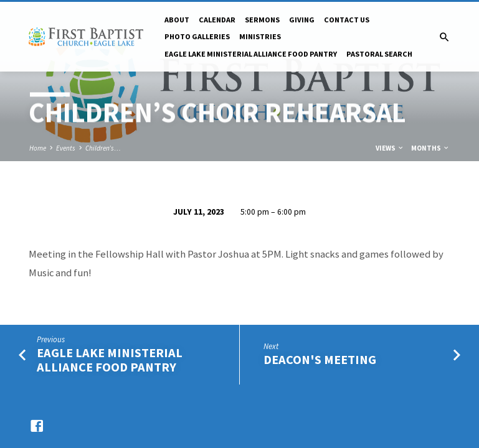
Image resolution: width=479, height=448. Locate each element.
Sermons (262, 20)
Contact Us (347, 20)
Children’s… (103, 148)
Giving (302, 20)
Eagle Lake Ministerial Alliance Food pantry (251, 54)
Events (66, 148)
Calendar (217, 20)
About (177, 20)
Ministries (260, 36)
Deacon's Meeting (320, 360)
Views (390, 148)
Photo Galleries (197, 36)
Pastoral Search (379, 54)
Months (430, 148)
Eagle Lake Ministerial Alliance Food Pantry (110, 360)
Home (38, 148)
